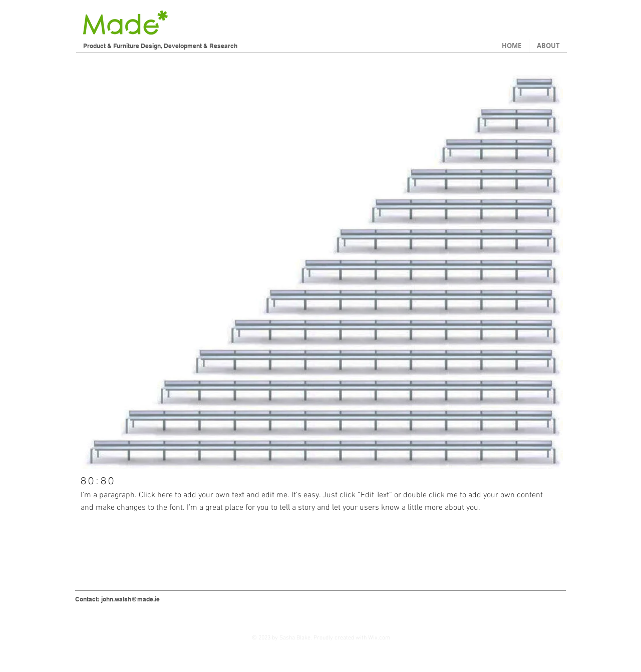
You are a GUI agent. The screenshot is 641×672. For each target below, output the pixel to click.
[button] (322, 266)
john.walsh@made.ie (130, 599)
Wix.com (379, 638)
